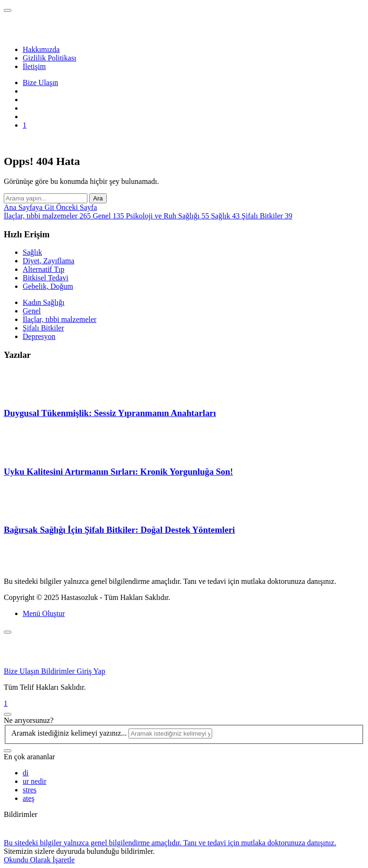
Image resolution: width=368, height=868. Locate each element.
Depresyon (39, 336)
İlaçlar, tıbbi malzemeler (60, 319)
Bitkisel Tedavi (46, 278)
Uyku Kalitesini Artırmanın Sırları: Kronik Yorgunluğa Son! (118, 472)
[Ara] (8, 751)
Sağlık (32, 252)
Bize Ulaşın (40, 82)
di (26, 773)
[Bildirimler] (184, 703)
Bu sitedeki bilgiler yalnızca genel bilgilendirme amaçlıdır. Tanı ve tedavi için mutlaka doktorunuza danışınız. (170, 843)
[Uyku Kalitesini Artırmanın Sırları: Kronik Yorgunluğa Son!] (27, 453)
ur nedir (34, 781)
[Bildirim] (25, 125)
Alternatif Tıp (43, 269)
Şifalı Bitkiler (43, 328)
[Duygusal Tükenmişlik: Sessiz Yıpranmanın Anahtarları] (27, 395)
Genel (32, 311)
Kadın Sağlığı (43, 302)
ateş (29, 798)
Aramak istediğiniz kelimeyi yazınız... (70, 733)
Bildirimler (59, 671)
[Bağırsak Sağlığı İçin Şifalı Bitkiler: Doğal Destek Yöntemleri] (27, 512)
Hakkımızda (41, 49)
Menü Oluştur (44, 613)
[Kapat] (8, 632)
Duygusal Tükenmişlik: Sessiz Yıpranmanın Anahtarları (110, 413)
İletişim (34, 66)
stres (30, 790)
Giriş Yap (91, 671)
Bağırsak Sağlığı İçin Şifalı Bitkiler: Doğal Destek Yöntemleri (119, 530)
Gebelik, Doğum (48, 286)
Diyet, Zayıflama (48, 261)
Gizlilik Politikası (49, 58)
